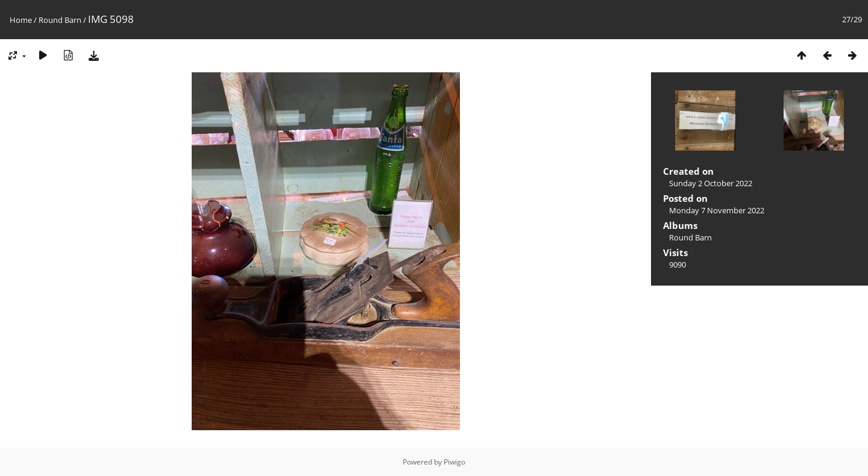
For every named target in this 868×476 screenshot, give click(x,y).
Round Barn (60, 20)
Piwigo (454, 462)
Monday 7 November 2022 (717, 210)
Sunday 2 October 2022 (711, 183)
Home (21, 20)
